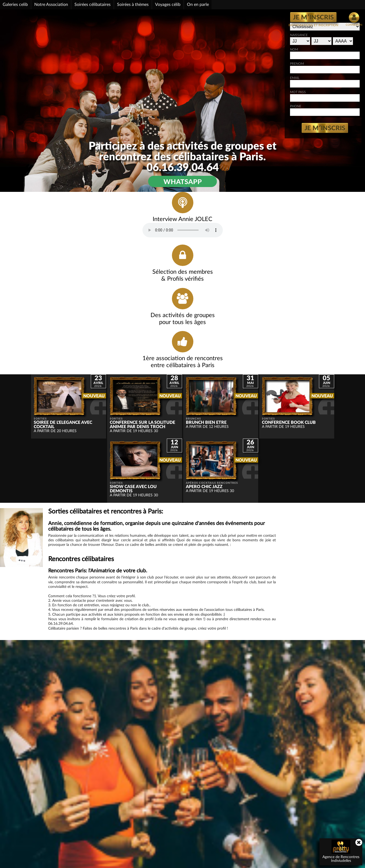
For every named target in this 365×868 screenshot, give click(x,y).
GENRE (250, 26)
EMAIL (249, 83)
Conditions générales (264, 863)
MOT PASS (252, 97)
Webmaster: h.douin (202, 863)
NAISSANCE (253, 40)
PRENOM (251, 69)
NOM (249, 55)
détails (290, 835)
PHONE (250, 112)
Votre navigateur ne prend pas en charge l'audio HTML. (86, 246)
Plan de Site (233, 863)
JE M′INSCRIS (313, 18)
